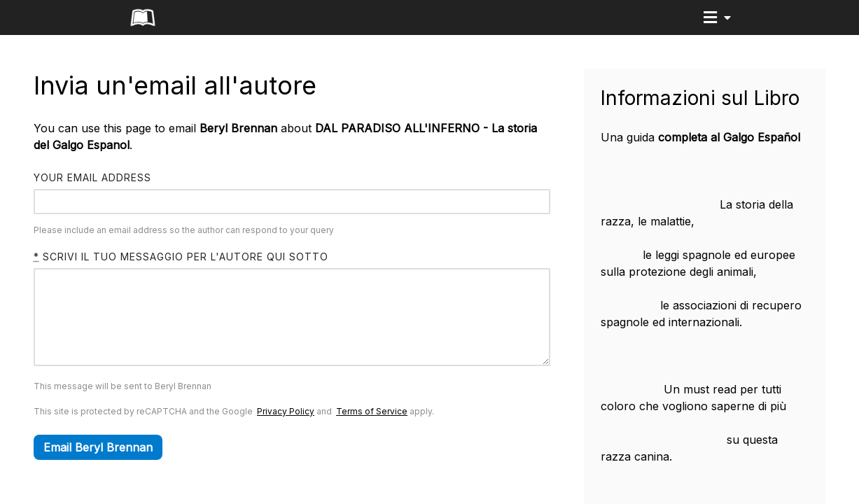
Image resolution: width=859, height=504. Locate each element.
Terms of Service (372, 432)
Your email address (92, 177)
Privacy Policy (286, 432)
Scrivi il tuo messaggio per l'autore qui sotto (181, 257)
